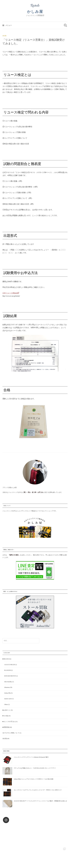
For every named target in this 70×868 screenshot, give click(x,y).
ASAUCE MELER (10, 665)
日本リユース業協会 (11, 293)
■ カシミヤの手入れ (9, 722)
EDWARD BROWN (10, 676)
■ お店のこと (7, 710)
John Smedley (8, 682)
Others (6, 704)
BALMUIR (7, 670)
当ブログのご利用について (11, 733)
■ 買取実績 (6, 727)
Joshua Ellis (7, 693)
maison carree (8, 699)
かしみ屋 (35, 12)
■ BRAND (6, 659)
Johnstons (7, 687)
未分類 (4, 36)
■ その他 (5, 716)
